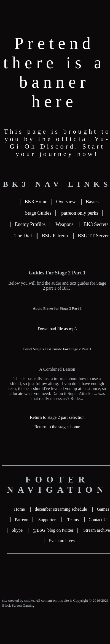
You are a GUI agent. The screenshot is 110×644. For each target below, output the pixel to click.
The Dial (23, 236)
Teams (73, 520)
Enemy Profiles (30, 224)
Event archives (62, 541)
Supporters (48, 520)
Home (19, 509)
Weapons (65, 224)
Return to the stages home (57, 427)
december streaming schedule (61, 509)
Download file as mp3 (57, 329)
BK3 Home (36, 202)
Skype (17, 530)
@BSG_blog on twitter (53, 530)
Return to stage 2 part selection (57, 417)
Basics (92, 202)
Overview (66, 202)
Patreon (22, 520)
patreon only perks (80, 213)
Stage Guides (38, 213)
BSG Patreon (55, 236)
